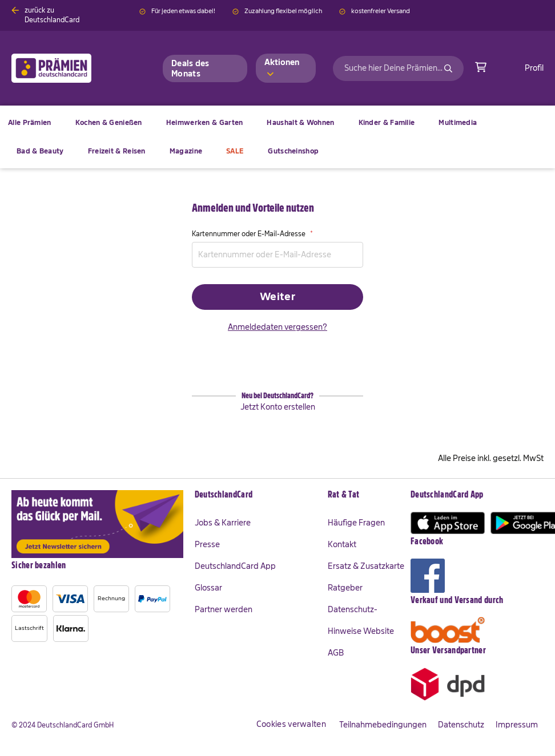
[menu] (277, 137)
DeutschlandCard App (235, 566)
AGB (336, 653)
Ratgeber (345, 588)
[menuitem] (109, 123)
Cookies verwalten (291, 724)
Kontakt (342, 544)
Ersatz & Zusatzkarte (366, 566)
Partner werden (224, 609)
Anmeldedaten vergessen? (277, 327)
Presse (207, 544)
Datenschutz (461, 725)
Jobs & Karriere (223, 523)
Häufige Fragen (356, 523)
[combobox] (398, 68)
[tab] (256, 495)
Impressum (517, 725)
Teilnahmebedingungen (383, 725)
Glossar (208, 588)
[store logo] (70, 68)
